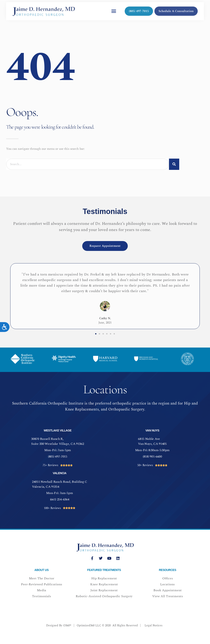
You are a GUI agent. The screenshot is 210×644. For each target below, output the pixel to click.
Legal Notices (154, 625)
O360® (67, 625)
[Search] (174, 164)
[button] (114, 9)
